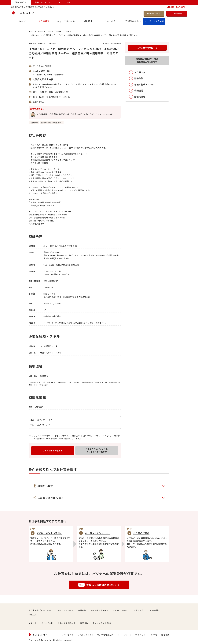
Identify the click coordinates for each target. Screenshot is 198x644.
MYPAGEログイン (154, 13)
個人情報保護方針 (105, 635)
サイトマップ (141, 635)
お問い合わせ (68, 635)
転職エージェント (43, 2)
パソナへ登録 (177, 13)
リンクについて (124, 635)
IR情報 (154, 635)
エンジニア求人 (65, 2)
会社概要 (165, 635)
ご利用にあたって (85, 635)
